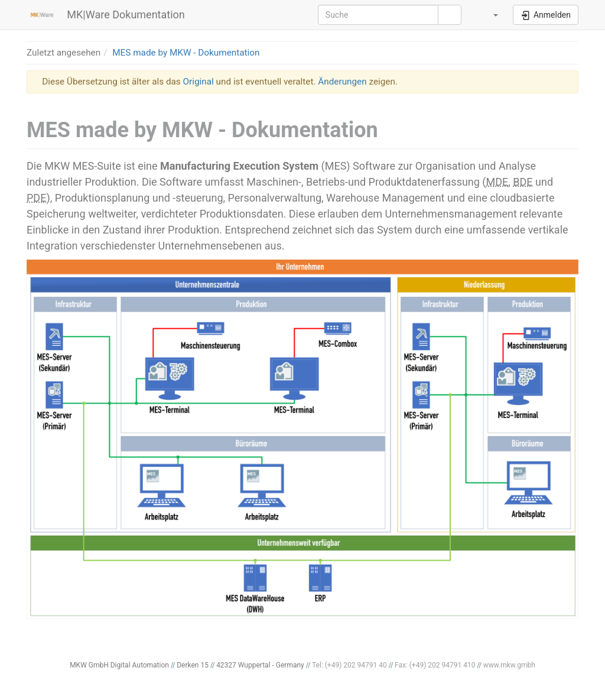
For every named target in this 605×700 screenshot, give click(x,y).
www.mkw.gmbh (509, 665)
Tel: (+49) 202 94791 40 (349, 665)
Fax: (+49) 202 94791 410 (435, 665)
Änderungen (342, 82)
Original (199, 82)
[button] (489, 15)
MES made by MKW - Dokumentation (186, 53)
